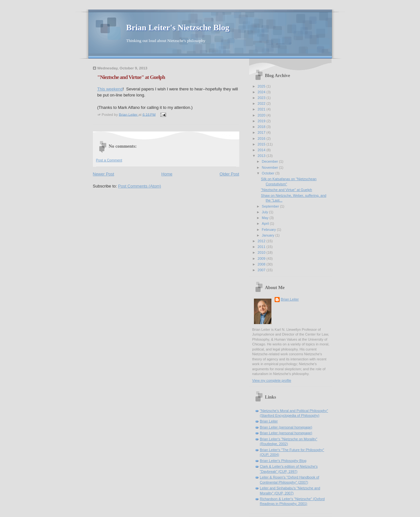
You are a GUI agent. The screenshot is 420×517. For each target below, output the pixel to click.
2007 (262, 270)
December (270, 161)
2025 (262, 86)
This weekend (110, 89)
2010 (262, 252)
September (271, 206)
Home (167, 174)
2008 (262, 264)
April (266, 223)
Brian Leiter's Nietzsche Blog (178, 28)
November (270, 167)
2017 (262, 132)
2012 (262, 241)
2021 (262, 109)
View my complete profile (272, 380)
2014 (262, 150)
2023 (262, 98)
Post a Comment (109, 160)
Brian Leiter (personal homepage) (286, 427)
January (269, 235)
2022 (262, 103)
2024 (262, 92)
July (266, 212)
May (266, 218)
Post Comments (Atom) (140, 186)
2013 (262, 156)
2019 (262, 121)
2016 (262, 138)
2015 (262, 144)
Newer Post (104, 174)
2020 (262, 115)
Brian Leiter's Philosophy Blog (283, 461)
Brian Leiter (290, 299)
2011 (262, 247)
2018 (262, 127)
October (269, 173)
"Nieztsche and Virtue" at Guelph (287, 190)
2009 (262, 258)
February (269, 230)
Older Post (229, 174)
